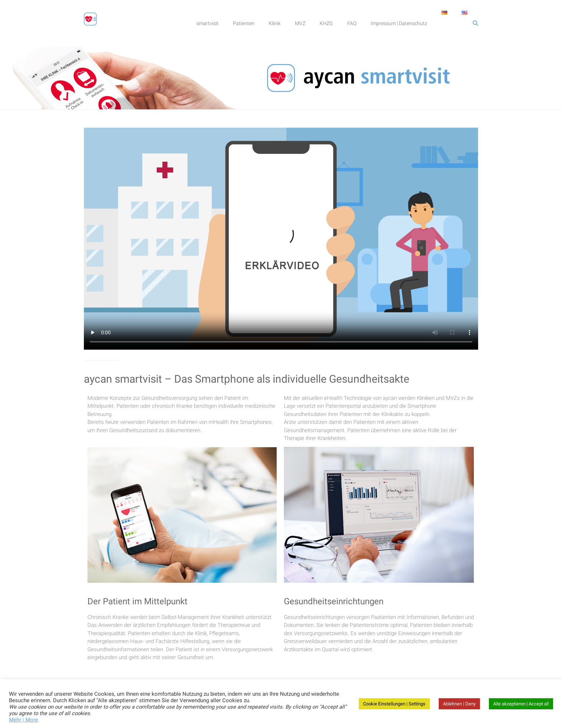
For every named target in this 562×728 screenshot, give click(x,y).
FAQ (352, 23)
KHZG (326, 23)
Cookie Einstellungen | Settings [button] (394, 704)
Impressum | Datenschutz (399, 23)
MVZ (300, 23)
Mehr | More (23, 720)
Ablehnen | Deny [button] (459, 704)
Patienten (244, 23)
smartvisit (208, 23)
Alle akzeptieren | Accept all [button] (521, 704)
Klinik (275, 23)
